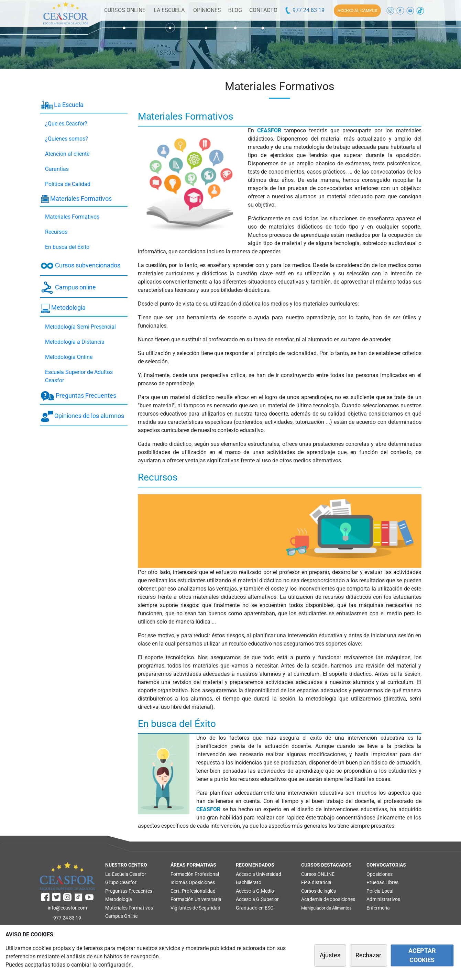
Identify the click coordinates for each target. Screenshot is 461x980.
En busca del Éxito (67, 247)
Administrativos (383, 899)
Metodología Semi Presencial (80, 327)
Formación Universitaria (196, 899)
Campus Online (121, 916)
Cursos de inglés (319, 891)
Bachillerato (249, 882)
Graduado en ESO (255, 908)
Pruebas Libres (382, 882)
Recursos (56, 232)
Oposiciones (202, 882)
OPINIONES (207, 10)
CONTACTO (263, 10)
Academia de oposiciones (328, 899)
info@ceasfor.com (67, 908)
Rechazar (368, 955)
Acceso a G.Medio (255, 891)
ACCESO (357, 11)
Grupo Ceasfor (121, 882)
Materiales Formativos (76, 199)
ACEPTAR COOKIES (422, 955)
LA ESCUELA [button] (169, 10)
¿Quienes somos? (67, 139)
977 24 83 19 (304, 10)
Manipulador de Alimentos (326, 908)
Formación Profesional (195, 874)
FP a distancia (316, 882)
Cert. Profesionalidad (193, 891)
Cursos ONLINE (318, 874)
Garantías (57, 169)
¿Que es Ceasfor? (66, 124)
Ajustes (330, 955)
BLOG (235, 10)
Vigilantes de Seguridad (195, 908)
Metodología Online (69, 357)
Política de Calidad (68, 184)
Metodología (63, 308)
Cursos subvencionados (81, 266)
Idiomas (179, 882)
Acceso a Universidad (259, 874)
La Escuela (62, 105)
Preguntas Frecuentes (79, 396)
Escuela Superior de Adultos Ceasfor (79, 376)
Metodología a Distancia (75, 342)
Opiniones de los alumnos (83, 416)
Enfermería (378, 908)
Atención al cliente (67, 154)
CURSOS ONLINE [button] (125, 10)
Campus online (68, 288)
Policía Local (380, 891)
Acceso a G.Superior (257, 899)
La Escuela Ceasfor (126, 874)
